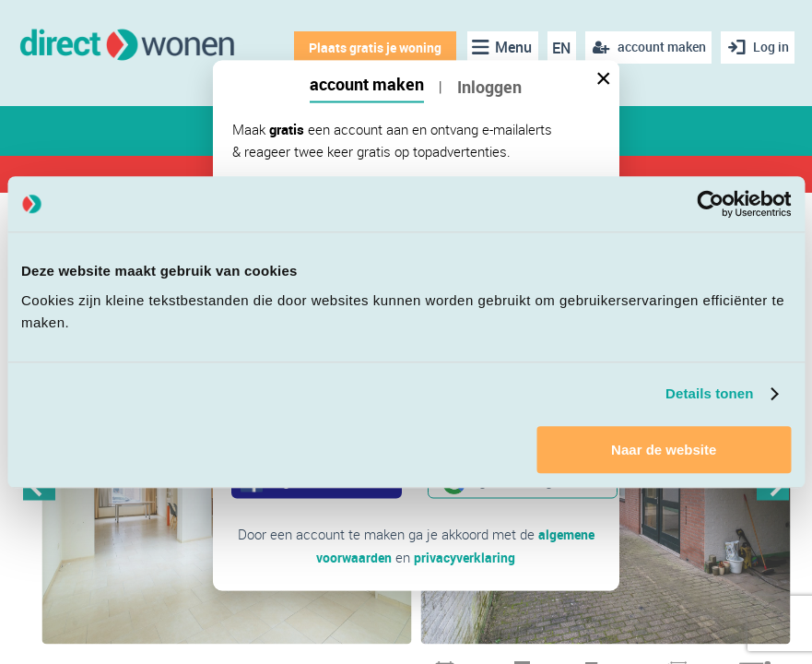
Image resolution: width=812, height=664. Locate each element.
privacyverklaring (466, 556)
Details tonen (709, 393)
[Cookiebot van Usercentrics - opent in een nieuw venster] (710, 204)
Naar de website (664, 450)
